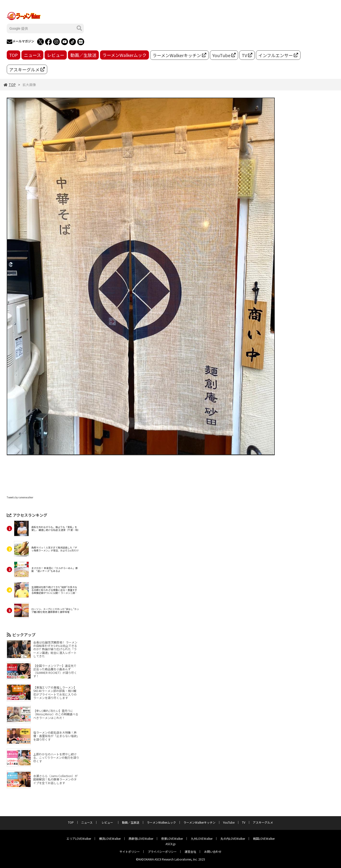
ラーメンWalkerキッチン (179, 55)
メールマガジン (20, 42)
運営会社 (190, 851)
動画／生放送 (83, 55)
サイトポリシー (130, 851)
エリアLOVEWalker (79, 838)
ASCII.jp (171, 844)
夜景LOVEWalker (172, 838)
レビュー (56, 55)
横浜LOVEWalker (110, 838)
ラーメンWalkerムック (124, 55)
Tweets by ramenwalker (20, 497)
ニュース (32, 55)
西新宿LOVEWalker (141, 838)
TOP (13, 55)
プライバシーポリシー (162, 851)
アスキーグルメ (27, 69)
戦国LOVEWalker (264, 838)
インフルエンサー (278, 55)
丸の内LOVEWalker (233, 838)
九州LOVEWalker (202, 838)
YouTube (224, 55)
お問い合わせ (213, 851)
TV (247, 55)
